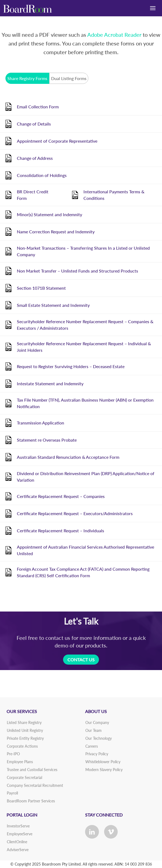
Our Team (94, 730)
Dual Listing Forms (69, 78)
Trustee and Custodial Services (32, 770)
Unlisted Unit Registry (25, 730)
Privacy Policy (97, 754)
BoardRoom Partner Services (31, 801)
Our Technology (99, 738)
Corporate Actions (22, 746)
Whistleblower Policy (103, 762)
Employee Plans (20, 762)
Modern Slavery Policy (104, 770)
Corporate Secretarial (24, 777)
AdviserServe (18, 850)
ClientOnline (17, 842)
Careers (92, 746)
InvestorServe (18, 826)
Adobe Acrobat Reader (114, 35)
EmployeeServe (20, 834)
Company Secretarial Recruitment (35, 785)
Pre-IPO (13, 754)
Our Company (97, 722)
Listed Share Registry (24, 722)
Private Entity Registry (25, 738)
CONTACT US (81, 660)
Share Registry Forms (27, 78)
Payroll (12, 793)
